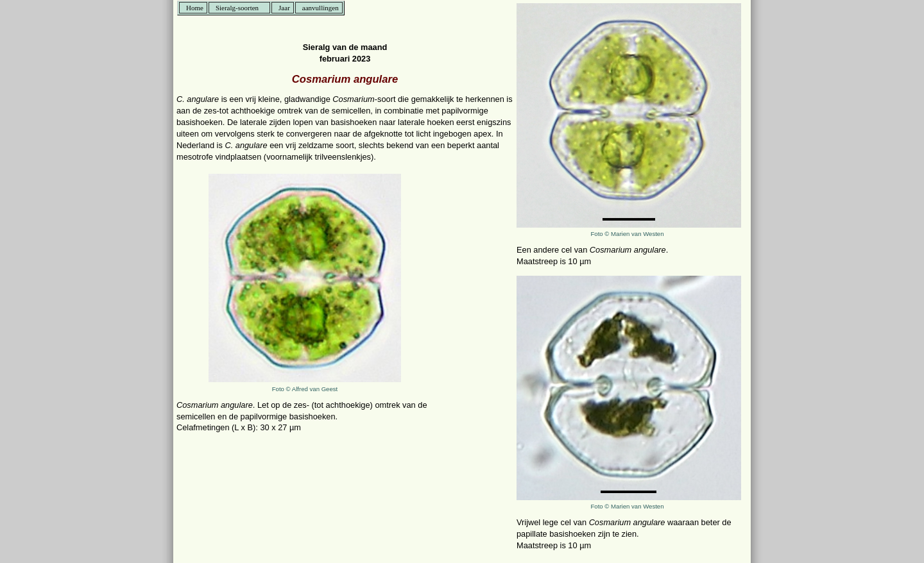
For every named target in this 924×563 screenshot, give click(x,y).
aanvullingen (321, 8)
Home (195, 8)
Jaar (284, 8)
